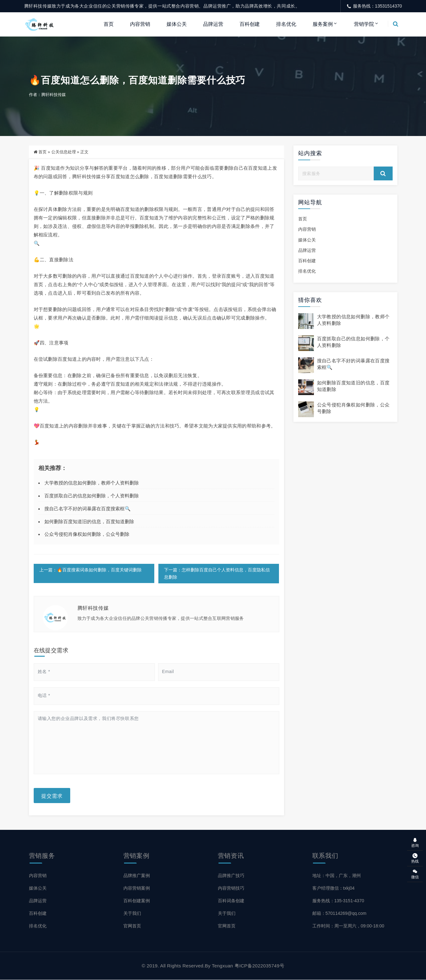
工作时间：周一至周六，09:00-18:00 (348, 926)
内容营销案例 (137, 888)
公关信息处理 (64, 152)
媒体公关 (177, 24)
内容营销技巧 (231, 888)
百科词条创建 (231, 901)
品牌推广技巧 (231, 876)
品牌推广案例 (137, 876)
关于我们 (132, 914)
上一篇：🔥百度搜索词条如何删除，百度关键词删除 (91, 570)
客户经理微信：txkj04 (334, 888)
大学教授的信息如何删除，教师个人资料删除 (92, 483)
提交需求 (52, 796)
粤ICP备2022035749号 (259, 966)
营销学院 (364, 24)
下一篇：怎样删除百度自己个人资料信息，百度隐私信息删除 (217, 574)
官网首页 (132, 926)
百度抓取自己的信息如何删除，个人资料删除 (92, 496)
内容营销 (140, 24)
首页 (109, 24)
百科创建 (250, 24)
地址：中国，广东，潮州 (337, 876)
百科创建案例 (137, 901)
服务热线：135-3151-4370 (338, 901)
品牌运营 (213, 24)
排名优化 (286, 24)
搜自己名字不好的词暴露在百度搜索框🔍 (88, 509)
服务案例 (323, 24)
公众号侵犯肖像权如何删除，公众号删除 (87, 534)
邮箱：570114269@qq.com (339, 914)
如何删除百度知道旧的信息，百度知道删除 (89, 521)
